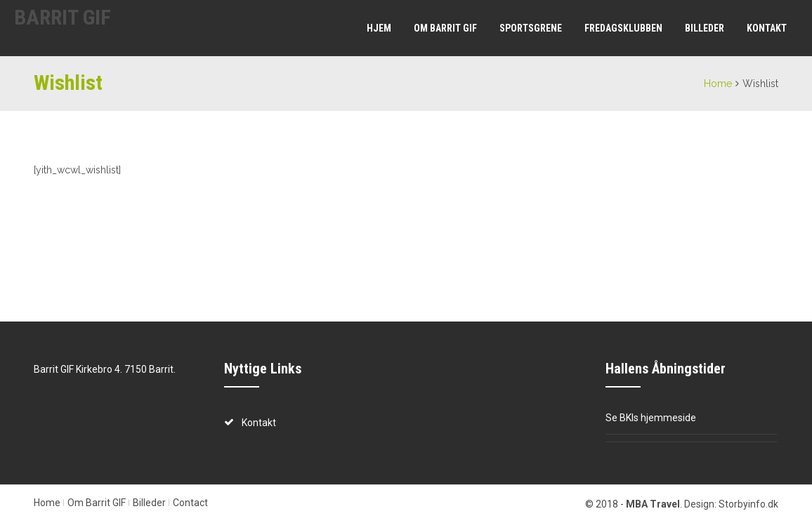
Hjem (379, 28)
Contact (190, 503)
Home (718, 84)
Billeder (705, 28)
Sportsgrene (531, 28)
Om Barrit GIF (445, 28)
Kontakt (767, 28)
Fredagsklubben (623, 28)
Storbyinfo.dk (748, 504)
